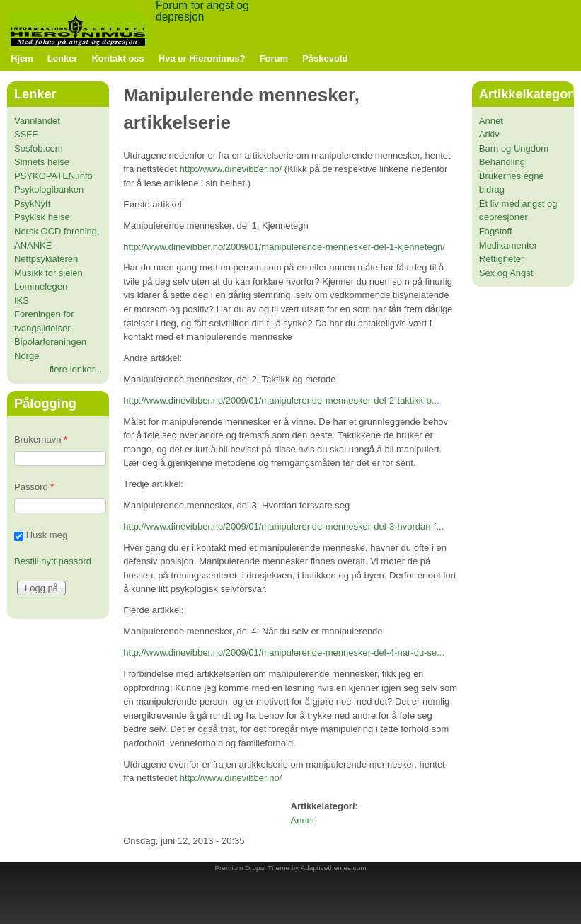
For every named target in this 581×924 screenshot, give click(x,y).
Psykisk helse (42, 217)
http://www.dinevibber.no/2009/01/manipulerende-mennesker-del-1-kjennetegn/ (284, 247)
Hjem (22, 58)
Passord (34, 487)
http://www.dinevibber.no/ (231, 169)
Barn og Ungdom (514, 148)
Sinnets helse (42, 162)
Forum (274, 58)
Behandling (502, 162)
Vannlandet (37, 121)
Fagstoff (496, 231)
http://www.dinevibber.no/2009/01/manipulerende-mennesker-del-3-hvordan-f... (283, 526)
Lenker (63, 58)
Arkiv (489, 134)
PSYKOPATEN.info (53, 176)
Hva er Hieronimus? (202, 58)
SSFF (26, 134)
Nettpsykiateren (46, 259)
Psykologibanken (49, 189)
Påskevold (325, 58)
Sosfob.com (39, 148)
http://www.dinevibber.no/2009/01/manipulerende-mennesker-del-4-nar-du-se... (284, 652)
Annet (303, 820)
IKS (22, 301)
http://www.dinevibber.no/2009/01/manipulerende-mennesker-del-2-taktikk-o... (281, 400)
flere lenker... (76, 369)
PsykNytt (32, 204)
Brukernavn (41, 439)
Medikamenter (508, 245)
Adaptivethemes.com (334, 868)
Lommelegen (41, 286)
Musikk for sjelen (48, 273)
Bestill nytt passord (53, 561)
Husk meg (47, 535)
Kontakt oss (117, 58)
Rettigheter (502, 259)
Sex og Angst (506, 273)
